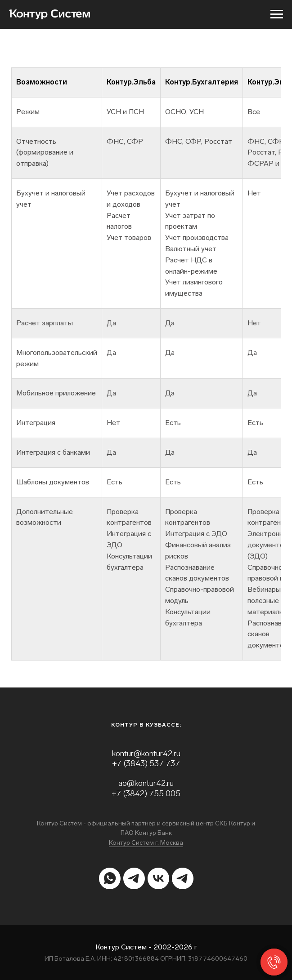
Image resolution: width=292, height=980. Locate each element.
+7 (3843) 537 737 (146, 763)
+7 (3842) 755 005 (146, 794)
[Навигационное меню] (277, 14)
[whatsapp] (110, 878)
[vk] (158, 878)
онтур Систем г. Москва (148, 843)
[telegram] (134, 878)
